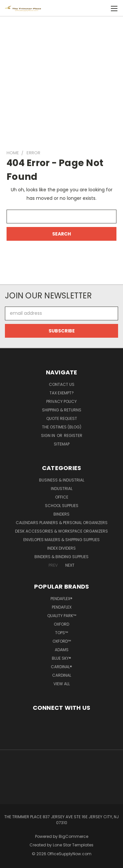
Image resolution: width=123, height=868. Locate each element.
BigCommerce (73, 836)
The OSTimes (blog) (62, 427)
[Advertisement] (61, 80)
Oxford (61, 624)
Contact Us (62, 384)
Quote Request (62, 418)
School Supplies (62, 506)
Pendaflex (62, 607)
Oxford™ (62, 641)
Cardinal (62, 675)
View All (62, 684)
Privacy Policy (61, 401)
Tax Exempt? (62, 393)
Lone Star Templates (73, 845)
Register (73, 435)
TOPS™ (61, 633)
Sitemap (62, 444)
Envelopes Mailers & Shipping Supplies (61, 540)
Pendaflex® (61, 599)
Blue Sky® (61, 658)
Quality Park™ (62, 616)
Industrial (62, 489)
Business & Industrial (62, 480)
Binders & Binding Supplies (61, 557)
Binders (61, 514)
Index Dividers (61, 548)
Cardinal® (61, 667)
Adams (62, 650)
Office (62, 497)
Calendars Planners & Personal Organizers (62, 523)
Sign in (49, 435)
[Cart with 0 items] (103, 8)
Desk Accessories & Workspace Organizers (61, 531)
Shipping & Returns (62, 410)
